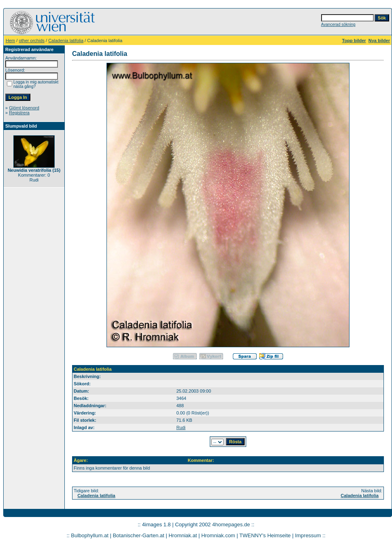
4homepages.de (231, 524)
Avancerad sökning (338, 25)
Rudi (181, 427)
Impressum (308, 535)
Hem (10, 41)
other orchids (32, 41)
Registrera (19, 113)
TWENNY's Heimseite (265, 535)
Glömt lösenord (24, 108)
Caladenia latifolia (66, 41)
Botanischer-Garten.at (138, 535)
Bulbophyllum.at (90, 535)
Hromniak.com (218, 535)
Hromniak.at (183, 535)
